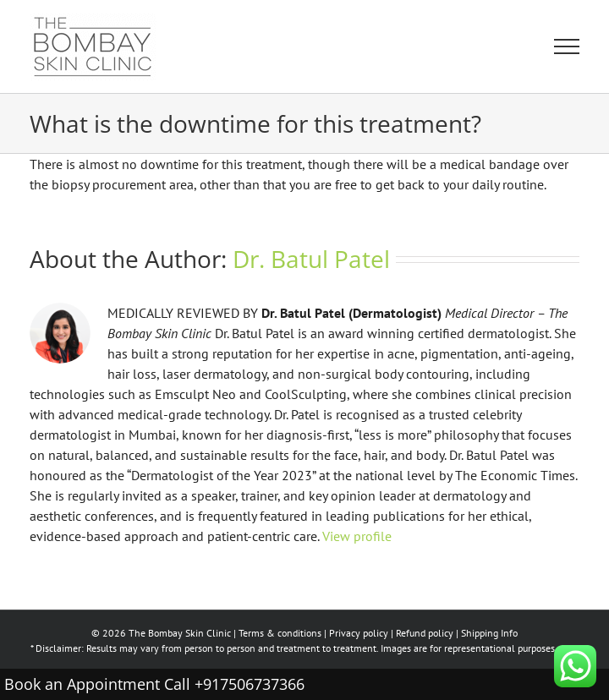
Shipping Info (489, 633)
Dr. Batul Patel (311, 259)
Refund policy (425, 633)
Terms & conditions (280, 633)
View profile (357, 536)
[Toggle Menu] (567, 46)
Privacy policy (359, 633)
